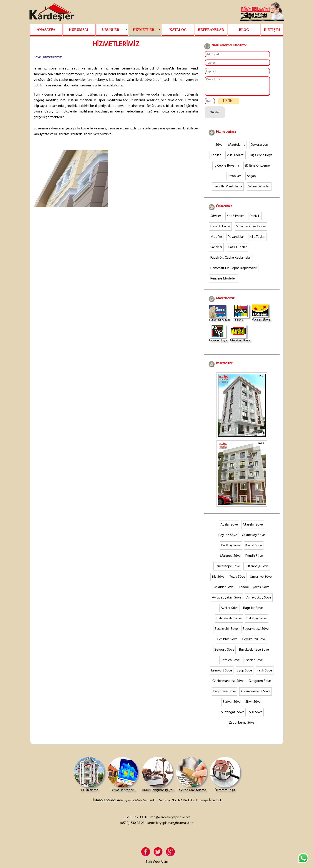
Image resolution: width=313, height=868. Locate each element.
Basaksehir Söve (226, 632)
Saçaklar (216, 251)
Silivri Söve (253, 705)
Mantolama (237, 148)
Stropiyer (234, 179)
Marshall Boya (240, 337)
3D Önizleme (89, 778)
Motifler (216, 240)
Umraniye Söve (261, 580)
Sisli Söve (256, 716)
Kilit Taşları (257, 240)
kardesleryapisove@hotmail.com (171, 826)
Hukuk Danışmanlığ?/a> (157, 778)
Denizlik (255, 219)
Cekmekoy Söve (253, 538)
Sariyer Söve (232, 705)
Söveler (216, 219)
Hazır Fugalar (237, 251)
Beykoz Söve (228, 538)
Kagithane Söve (224, 695)
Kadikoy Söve (231, 549)
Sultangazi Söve (233, 716)
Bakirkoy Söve (257, 622)
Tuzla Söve (237, 580)
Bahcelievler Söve (229, 622)
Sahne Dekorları (259, 190)
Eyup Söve (245, 674)
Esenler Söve (254, 663)
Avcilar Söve (230, 611)
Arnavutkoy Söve (259, 601)
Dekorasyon (259, 148)
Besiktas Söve (227, 643)
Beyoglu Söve (224, 653)
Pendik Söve (254, 559)
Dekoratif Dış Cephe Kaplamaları (234, 271)
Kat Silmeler (235, 219)
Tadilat (216, 159)
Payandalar (236, 240)
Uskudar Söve (224, 590)
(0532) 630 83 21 (132, 826)
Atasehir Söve (253, 528)
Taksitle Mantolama (228, 190)
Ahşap (251, 179)
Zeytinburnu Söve (242, 726)
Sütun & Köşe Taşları (251, 230)
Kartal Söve (254, 549)
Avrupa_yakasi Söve (227, 601)
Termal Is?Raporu (123, 778)
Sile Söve (218, 580)
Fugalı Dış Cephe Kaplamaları (231, 261)
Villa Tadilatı (236, 159)
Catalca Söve (230, 663)
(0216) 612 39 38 (135, 821)
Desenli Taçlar (220, 230)
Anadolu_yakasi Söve (254, 590)
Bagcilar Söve (253, 611)
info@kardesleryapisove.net (170, 821)
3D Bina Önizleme (257, 169)
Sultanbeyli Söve (257, 570)
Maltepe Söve (230, 559)
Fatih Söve (265, 674)
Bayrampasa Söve (256, 632)
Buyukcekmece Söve (254, 653)
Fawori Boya (218, 337)
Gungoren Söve (260, 684)
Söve (219, 148)
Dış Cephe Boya (261, 159)
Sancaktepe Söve (227, 570)
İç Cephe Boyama (226, 169)
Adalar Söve (229, 528)
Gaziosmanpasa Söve (228, 684)
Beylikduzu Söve (254, 643)
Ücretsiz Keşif (225, 778)
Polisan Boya (261, 316)
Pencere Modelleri (223, 282)
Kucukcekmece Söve (256, 695)
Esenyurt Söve (222, 674)
